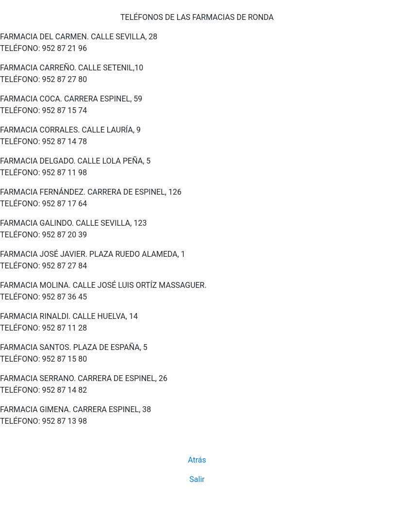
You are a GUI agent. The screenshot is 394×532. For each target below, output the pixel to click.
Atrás (197, 460)
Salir (197, 479)
